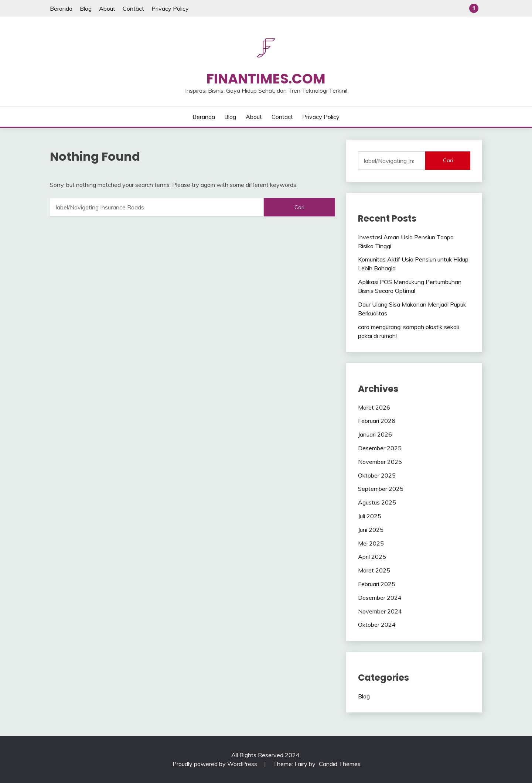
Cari (448, 160)
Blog (86, 8)
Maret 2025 (374, 570)
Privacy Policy (170, 8)
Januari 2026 (375, 434)
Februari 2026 (377, 421)
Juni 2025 (371, 530)
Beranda (61, 8)
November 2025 (380, 462)
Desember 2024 (380, 598)
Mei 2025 (371, 543)
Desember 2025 (380, 448)
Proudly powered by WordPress (216, 764)
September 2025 (381, 489)
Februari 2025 (377, 584)
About (107, 8)
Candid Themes (340, 764)
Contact (133, 8)
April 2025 (372, 557)
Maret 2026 (374, 407)
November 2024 (380, 611)
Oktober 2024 (377, 625)
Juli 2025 (370, 516)
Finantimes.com (266, 79)
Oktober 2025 (377, 475)
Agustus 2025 (377, 502)
